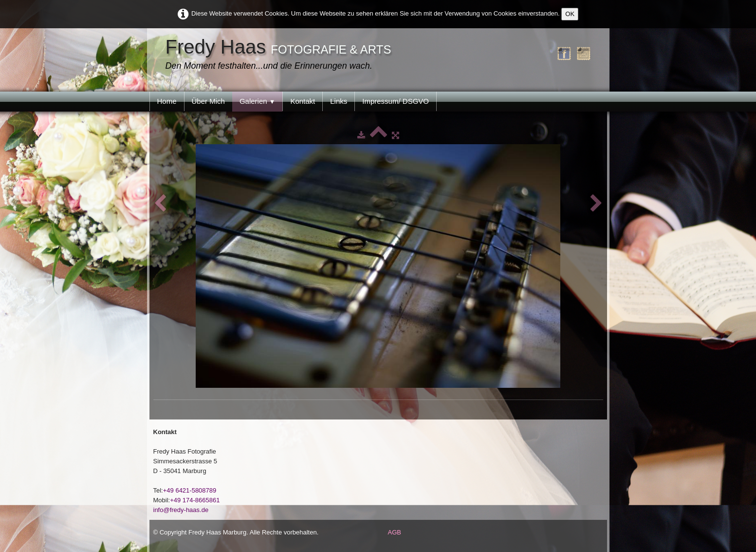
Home (167, 101)
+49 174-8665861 (195, 500)
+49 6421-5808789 (190, 490)
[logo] (281, 55)
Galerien (258, 101)
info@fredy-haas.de (181, 510)
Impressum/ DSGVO (396, 101)
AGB (395, 532)
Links (339, 101)
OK (570, 14)
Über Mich (208, 101)
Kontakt (303, 101)
